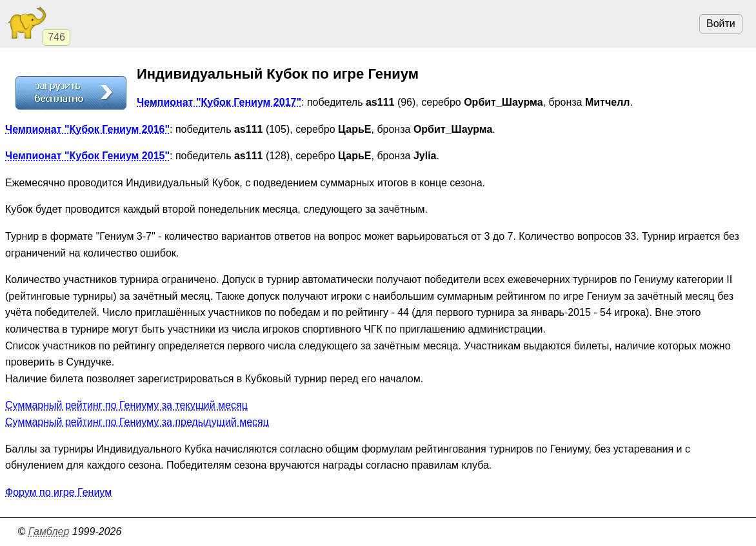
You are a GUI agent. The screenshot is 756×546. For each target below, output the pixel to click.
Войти (721, 24)
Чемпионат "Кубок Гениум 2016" (87, 129)
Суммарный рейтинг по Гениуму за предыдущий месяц (137, 422)
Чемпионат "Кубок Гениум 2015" (87, 156)
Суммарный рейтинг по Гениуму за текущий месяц (126, 405)
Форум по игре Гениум (58, 492)
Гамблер (49, 531)
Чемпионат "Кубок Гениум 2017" (219, 102)
